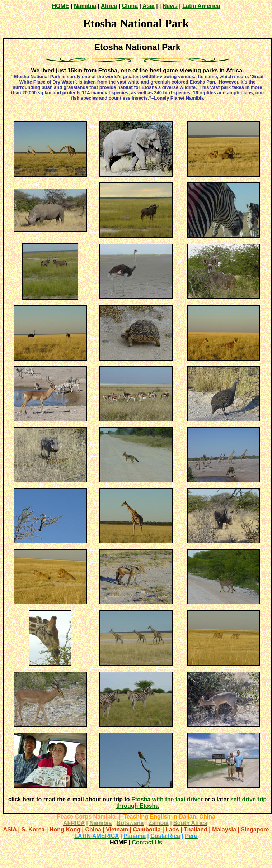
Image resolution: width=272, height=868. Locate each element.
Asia (149, 6)
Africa (109, 6)
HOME (61, 6)
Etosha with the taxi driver (167, 799)
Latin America (201, 6)
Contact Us (147, 842)
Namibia (85, 6)
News (170, 6)
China (130, 6)
